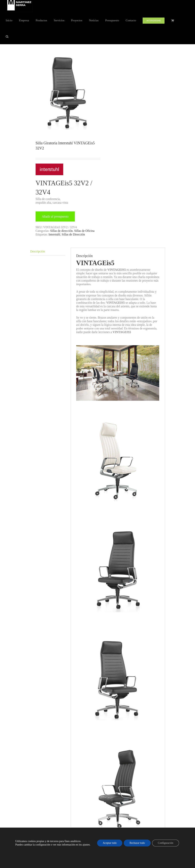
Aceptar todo (110, 843)
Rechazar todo (137, 843)
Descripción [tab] (37, 251)
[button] (7, 36)
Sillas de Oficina (84, 231)
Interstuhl (54, 234)
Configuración (166, 843)
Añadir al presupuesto (55, 216)
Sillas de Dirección (73, 234)
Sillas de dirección (62, 231)
